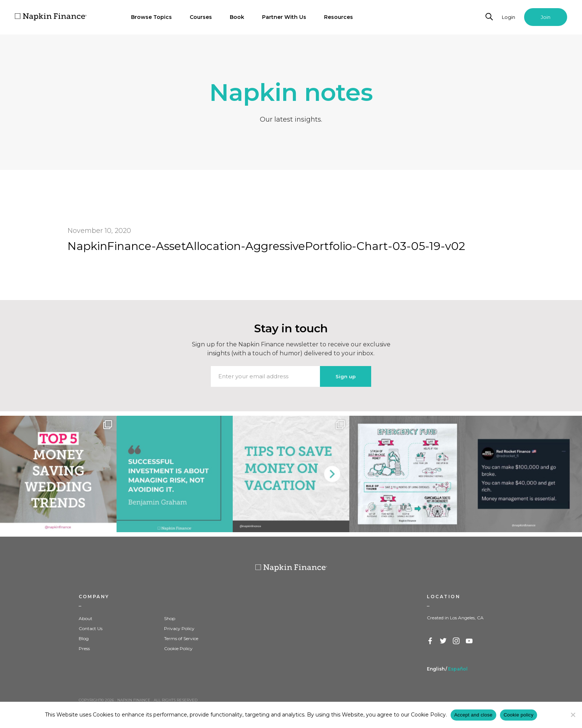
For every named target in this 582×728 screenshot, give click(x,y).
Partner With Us (284, 17)
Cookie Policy (178, 648)
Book (237, 17)
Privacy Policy (179, 628)
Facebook (431, 641)
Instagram (457, 641)
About (86, 618)
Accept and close (473, 715)
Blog (84, 638)
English (436, 669)
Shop (170, 618)
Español (458, 669)
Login (509, 17)
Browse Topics (151, 17)
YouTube (470, 641)
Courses (201, 17)
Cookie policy (519, 715)
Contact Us (91, 628)
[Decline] (573, 715)
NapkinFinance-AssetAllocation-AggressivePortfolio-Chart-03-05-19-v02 (266, 246)
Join (546, 17)
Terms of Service (181, 638)
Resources (339, 17)
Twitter (444, 641)
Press (84, 648)
